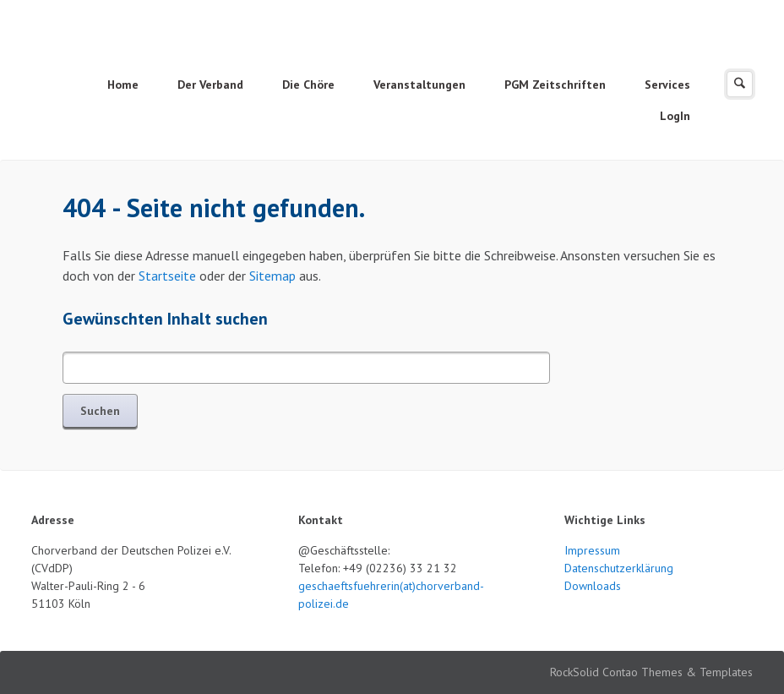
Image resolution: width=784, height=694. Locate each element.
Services (667, 85)
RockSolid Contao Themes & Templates (651, 672)
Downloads (593, 586)
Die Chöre (308, 85)
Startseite (167, 276)
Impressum (592, 550)
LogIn (675, 116)
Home (123, 85)
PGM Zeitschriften (555, 85)
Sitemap (272, 276)
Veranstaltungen (419, 85)
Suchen (100, 411)
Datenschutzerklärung (619, 568)
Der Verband (210, 85)
